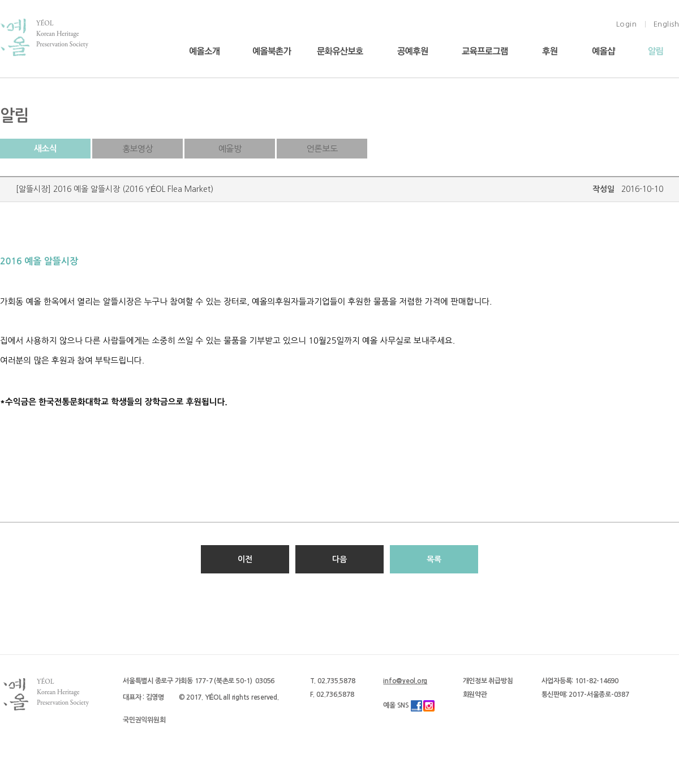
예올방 (230, 149)
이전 (245, 559)
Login (627, 24)
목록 (434, 559)
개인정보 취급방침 (488, 681)
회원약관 (475, 695)
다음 (339, 559)
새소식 (46, 149)
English (667, 24)
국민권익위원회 (144, 720)
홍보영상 (137, 149)
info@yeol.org (405, 681)
